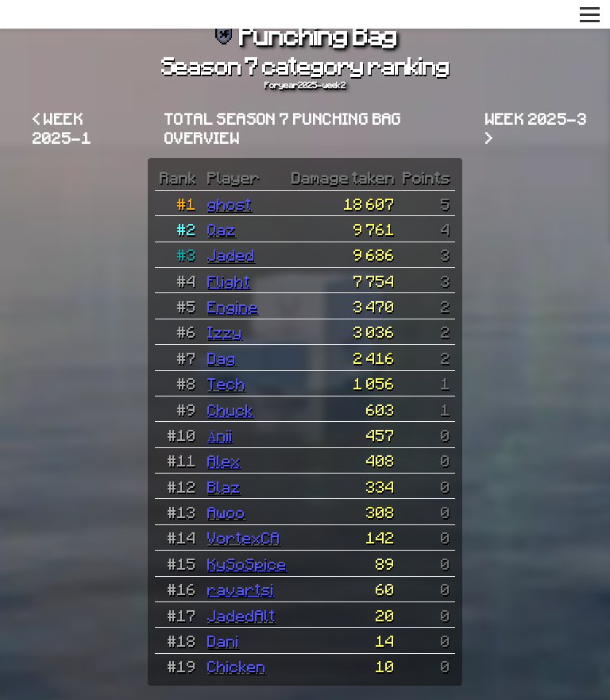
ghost (230, 203)
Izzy (225, 331)
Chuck (230, 409)
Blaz (224, 486)
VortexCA (244, 537)
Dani (223, 640)
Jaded (231, 254)
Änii (220, 435)
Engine (233, 306)
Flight (229, 280)
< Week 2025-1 (62, 128)
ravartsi (241, 589)
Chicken (237, 666)
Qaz (222, 229)
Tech (226, 383)
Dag (222, 358)
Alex (224, 460)
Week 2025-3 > (536, 128)
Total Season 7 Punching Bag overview (283, 128)
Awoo (226, 512)
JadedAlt (241, 615)
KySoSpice (247, 563)
